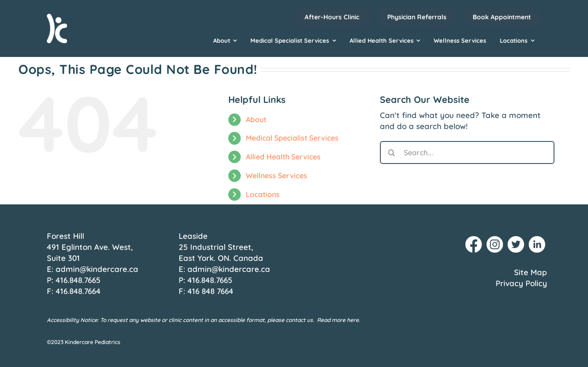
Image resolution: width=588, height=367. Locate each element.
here (353, 320)
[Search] (391, 152)
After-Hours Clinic (332, 17)
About (256, 119)
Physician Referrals (417, 17)
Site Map (531, 272)
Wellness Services (277, 175)
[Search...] (467, 152)
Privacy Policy (521, 283)
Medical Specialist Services (292, 138)
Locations (263, 194)
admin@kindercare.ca (97, 269)
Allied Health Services (283, 157)
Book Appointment (502, 17)
